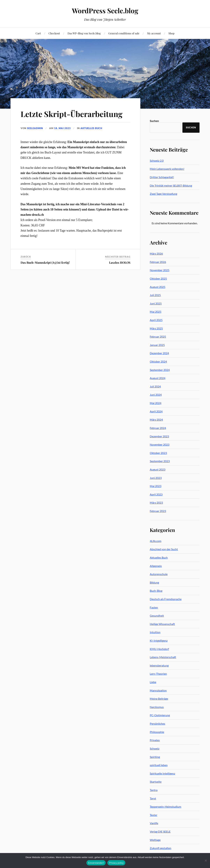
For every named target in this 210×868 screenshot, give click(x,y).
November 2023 (160, 444)
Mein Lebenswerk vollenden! (167, 169)
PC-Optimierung (160, 715)
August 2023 (158, 469)
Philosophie (157, 732)
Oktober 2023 (158, 453)
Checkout (54, 33)
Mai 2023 (156, 486)
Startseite (156, 782)
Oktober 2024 (158, 361)
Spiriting (155, 757)
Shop (172, 33)
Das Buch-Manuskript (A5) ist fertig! (45, 262)
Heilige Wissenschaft (162, 624)
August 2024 (158, 378)
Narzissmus (157, 707)
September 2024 (160, 370)
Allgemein (156, 566)
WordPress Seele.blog (105, 11)
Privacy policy (116, 863)
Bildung (154, 582)
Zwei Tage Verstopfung (163, 194)
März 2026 (156, 253)
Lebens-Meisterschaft (163, 657)
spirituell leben (159, 765)
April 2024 (156, 411)
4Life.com (156, 541)
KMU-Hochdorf (159, 649)
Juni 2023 (156, 478)
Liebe (153, 682)
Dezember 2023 (159, 436)
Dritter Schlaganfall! (162, 177)
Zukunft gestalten (161, 848)
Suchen (154, 121)
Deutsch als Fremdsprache (166, 599)
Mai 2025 (156, 312)
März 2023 (156, 503)
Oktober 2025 (158, 278)
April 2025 (156, 320)
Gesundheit (157, 616)
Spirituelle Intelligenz (162, 773)
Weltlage (155, 840)
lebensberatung (159, 665)
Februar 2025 (158, 337)
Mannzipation (158, 690)
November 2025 (160, 270)
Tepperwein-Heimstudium (165, 807)
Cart (38, 33)
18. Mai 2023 (62, 128)
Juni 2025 (156, 303)
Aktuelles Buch (91, 128)
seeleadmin (35, 128)
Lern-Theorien (158, 674)
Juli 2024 (155, 386)
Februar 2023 (158, 511)
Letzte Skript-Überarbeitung (71, 114)
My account (154, 33)
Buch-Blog (156, 591)
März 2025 (156, 328)
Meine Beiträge (159, 699)
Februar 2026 (158, 262)
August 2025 (158, 287)
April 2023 (156, 494)
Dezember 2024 (159, 353)
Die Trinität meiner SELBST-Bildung (171, 185)
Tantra (154, 790)
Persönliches (157, 724)
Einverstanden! (96, 863)
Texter (154, 815)
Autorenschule (159, 574)
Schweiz (155, 748)
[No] (206, 861)
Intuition (155, 632)
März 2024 (156, 420)
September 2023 (160, 461)
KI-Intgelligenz (159, 640)
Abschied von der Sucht (164, 549)
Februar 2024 (158, 428)
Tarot (153, 798)
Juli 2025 (155, 295)
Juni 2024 (156, 395)
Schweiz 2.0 (157, 161)
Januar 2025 (157, 345)
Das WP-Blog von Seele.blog (84, 33)
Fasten (154, 607)
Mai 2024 (156, 403)
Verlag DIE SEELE (160, 831)
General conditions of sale (124, 33)
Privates (155, 740)
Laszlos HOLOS (120, 262)
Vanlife (154, 823)
